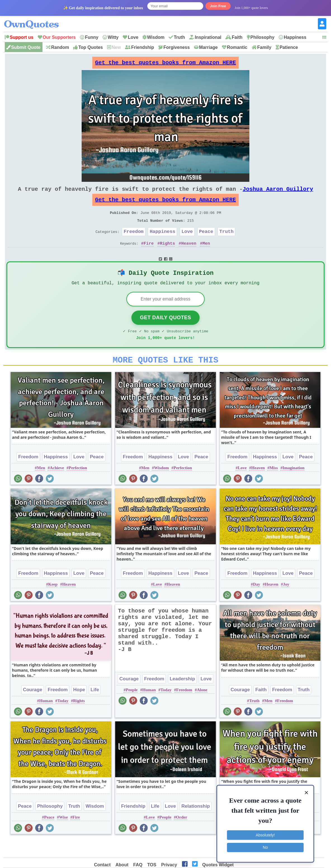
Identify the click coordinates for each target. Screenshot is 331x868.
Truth (179, 37)
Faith (237, 37)
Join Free (218, 6)
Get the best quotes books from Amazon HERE (165, 64)
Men (206, 254)
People (132, 707)
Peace (206, 241)
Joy (286, 602)
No (265, 847)
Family (264, 47)
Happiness (295, 37)
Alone (202, 707)
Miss (274, 485)
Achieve (57, 485)
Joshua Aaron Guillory (278, 193)
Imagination (294, 485)
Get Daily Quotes (165, 332)
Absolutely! (265, 835)
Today (63, 718)
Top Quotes (91, 47)
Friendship (143, 47)
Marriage (208, 47)
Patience (289, 47)
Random (60, 47)
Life (95, 707)
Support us (22, 37)
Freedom (133, 241)
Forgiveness (176, 47)
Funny (92, 37)
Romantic (237, 47)
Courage (33, 707)
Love (133, 37)
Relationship (196, 823)
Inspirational (208, 37)
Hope (79, 707)
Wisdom (156, 37)
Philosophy (263, 37)
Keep (53, 602)
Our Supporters (59, 37)
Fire (149, 254)
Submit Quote (26, 47)
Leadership (182, 696)
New (116, 47)
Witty (113, 37)
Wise (63, 834)
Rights (167, 254)
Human (46, 718)
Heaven (189, 254)
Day (257, 602)
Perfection (78, 485)
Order (182, 834)
